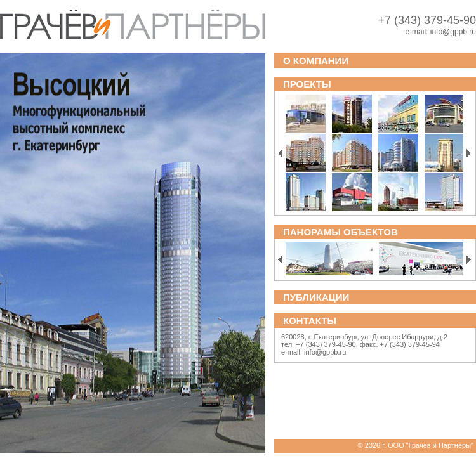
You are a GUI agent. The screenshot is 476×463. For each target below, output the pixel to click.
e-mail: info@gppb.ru (314, 352)
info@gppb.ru (453, 32)
